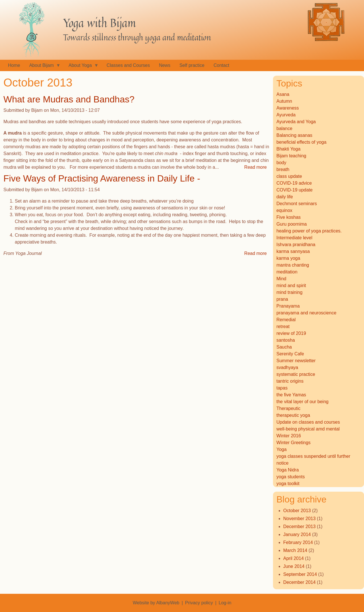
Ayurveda (286, 115)
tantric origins (290, 381)
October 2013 (297, 511)
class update (289, 176)
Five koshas (288, 217)
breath (283, 169)
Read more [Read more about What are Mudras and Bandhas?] (256, 167)
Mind (281, 279)
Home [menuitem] (14, 65)
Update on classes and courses (308, 422)
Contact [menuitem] (221, 65)
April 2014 (293, 558)
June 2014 (294, 566)
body (281, 163)
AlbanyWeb (168, 603)
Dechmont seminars (297, 204)
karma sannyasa (293, 251)
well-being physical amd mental (308, 429)
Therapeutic (288, 408)
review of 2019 (291, 333)
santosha (286, 340)
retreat (283, 326)
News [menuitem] (165, 65)
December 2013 (299, 527)
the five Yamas (291, 395)
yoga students (291, 477)
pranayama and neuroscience (306, 313)
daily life (285, 197)
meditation (287, 272)
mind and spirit (291, 286)
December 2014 (299, 582)
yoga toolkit (288, 484)
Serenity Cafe (290, 354)
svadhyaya (287, 367)
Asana (283, 94)
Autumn (284, 101)
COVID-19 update (294, 190)
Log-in (225, 603)
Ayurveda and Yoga (296, 122)
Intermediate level (294, 238)
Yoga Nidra (288, 470)
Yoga (282, 449)
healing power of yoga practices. (309, 231)
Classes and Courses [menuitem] (128, 65)
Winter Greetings (293, 443)
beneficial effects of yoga (301, 142)
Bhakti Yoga (288, 149)
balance (284, 128)
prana (282, 299)
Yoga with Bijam (100, 23)
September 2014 (300, 574)
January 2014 (297, 534)
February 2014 (298, 542)
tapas (282, 388)
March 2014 (295, 550)
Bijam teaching (291, 156)
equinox (284, 210)
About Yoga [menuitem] (81, 67)
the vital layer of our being (302, 402)
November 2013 (299, 519)
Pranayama (288, 306)
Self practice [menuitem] (192, 65)
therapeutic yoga (293, 415)
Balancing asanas (294, 135)
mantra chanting (293, 265)
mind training (289, 292)
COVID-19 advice (294, 183)
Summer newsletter (296, 361)
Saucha (284, 347)
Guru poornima (292, 224)
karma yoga (288, 258)
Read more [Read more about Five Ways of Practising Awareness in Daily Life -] (256, 253)
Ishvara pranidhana (296, 245)
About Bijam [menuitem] (43, 67)
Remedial (286, 320)
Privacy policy (199, 603)
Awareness (288, 108)
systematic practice (296, 374)
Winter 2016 (289, 436)
